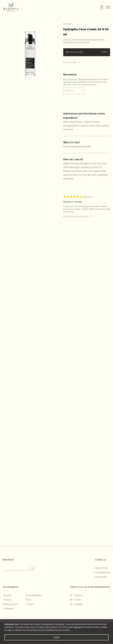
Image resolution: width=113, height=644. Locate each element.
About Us (8, 595)
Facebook (77, 595)
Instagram (76, 604)
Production (8, 609)
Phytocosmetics (11, 604)
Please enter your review (78, 217)
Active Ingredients (34, 595)
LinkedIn (76, 600)
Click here (74, 91)
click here (78, 628)
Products (7, 600)
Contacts (30, 604)
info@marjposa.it (102, 573)
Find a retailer (72, 62)
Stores (28, 600)
